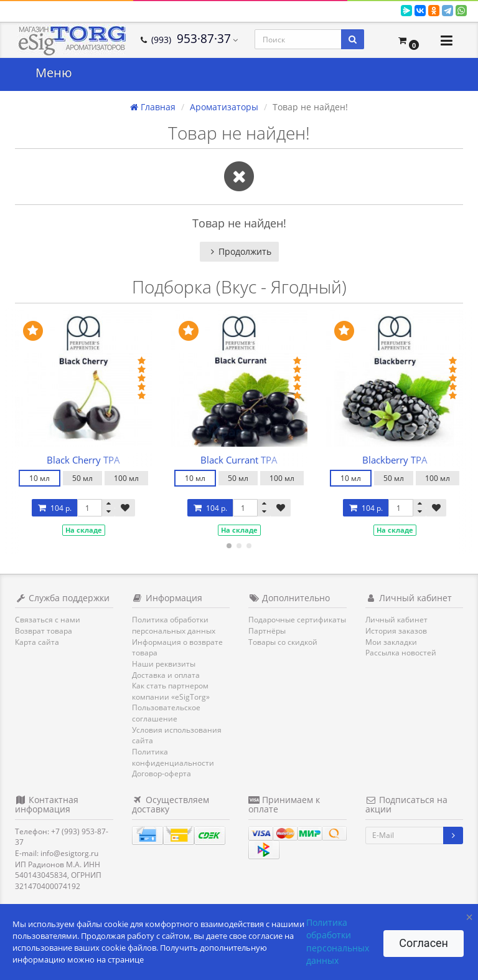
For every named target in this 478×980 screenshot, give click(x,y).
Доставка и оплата (166, 675)
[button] (409, 40)
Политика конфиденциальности (173, 757)
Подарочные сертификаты (297, 620)
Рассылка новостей (401, 653)
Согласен (424, 943)
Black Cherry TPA (83, 460)
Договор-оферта (162, 773)
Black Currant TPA (239, 460)
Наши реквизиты (164, 664)
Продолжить (239, 251)
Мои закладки (391, 642)
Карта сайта (37, 642)
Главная (153, 107)
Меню (54, 73)
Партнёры (267, 631)
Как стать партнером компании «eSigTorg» (171, 691)
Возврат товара (44, 631)
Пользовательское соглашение (166, 713)
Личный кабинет (396, 620)
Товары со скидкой (283, 642)
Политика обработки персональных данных (174, 625)
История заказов (396, 631)
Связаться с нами (48, 620)
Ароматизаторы (224, 107)
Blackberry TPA (395, 460)
